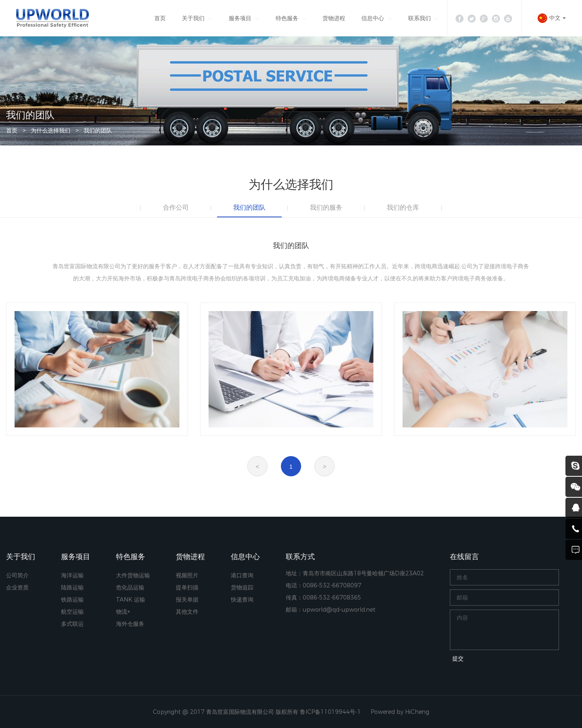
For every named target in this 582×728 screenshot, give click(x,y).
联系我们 (420, 18)
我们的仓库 (403, 207)
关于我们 (193, 18)
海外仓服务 (130, 624)
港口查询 (242, 575)
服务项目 (240, 18)
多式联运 (72, 624)
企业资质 (17, 587)
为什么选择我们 (51, 130)
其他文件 (187, 612)
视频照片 (187, 575)
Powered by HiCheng (400, 712)
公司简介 (17, 575)
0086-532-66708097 (332, 585)
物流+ (123, 612)
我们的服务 (326, 207)
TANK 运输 (131, 600)
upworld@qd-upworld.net (339, 610)
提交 (458, 659)
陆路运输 (72, 587)
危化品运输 (130, 587)
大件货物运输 (133, 575)
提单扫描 (187, 587)
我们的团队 (98, 130)
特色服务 (287, 18)
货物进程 (334, 18)
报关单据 (187, 600)
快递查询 (242, 600)
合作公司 (176, 207)
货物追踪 (242, 587)
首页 (160, 18)
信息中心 (373, 18)
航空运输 (72, 612)
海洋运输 (72, 575)
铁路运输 (72, 600)
